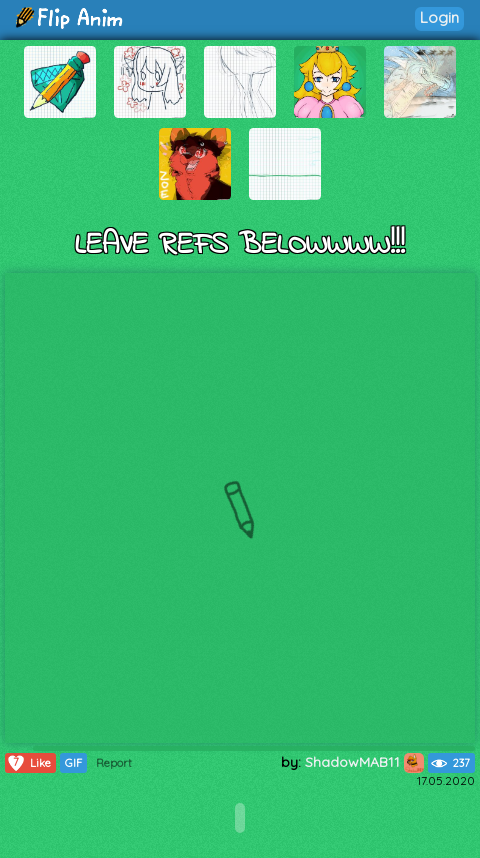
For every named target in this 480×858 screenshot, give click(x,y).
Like (28, 763)
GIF (73, 763)
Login (439, 17)
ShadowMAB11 (364, 762)
